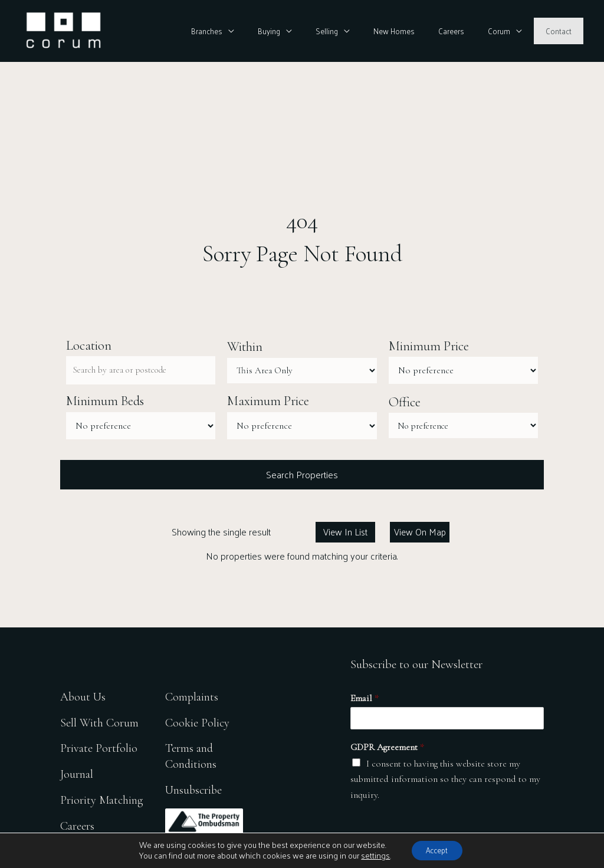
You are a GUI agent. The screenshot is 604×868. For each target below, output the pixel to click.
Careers (472, 31)
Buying (316, 31)
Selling (365, 31)
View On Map (420, 533)
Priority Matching (102, 800)
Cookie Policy (200, 721)
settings (371, 855)
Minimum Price (429, 347)
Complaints (194, 694)
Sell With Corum (100, 721)
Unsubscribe (196, 790)
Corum (512, 31)
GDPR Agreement (387, 749)
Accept (437, 849)
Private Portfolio (99, 747)
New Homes (424, 31)
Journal (77, 774)
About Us (84, 694)
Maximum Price (268, 402)
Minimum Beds (105, 402)
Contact (563, 31)
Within (245, 347)
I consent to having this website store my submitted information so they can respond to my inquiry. (445, 781)
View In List (345, 533)
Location (89, 346)
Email (365, 701)
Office (405, 402)
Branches (262, 31)
